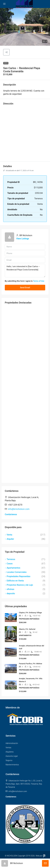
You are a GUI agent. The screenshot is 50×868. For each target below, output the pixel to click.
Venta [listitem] (8, 535)
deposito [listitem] (10, 593)
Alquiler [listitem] (9, 539)
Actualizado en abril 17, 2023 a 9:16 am (18, 171)
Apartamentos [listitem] (13, 568)
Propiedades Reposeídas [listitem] (18, 576)
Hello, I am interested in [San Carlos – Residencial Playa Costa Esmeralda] (25, 271)
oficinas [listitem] (10, 589)
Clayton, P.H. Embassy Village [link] (30, 613)
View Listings (23, 239)
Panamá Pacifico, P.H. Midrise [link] (31, 664)
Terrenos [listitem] (10, 559)
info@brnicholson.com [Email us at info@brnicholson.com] (19, 509)
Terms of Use (39, 281)
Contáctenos (11, 514)
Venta (6, 63)
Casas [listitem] (9, 564)
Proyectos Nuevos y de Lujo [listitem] (19, 585)
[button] (25, 27)
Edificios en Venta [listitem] (14, 581)
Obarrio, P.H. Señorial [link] (27, 629)
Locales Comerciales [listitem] (16, 572)
